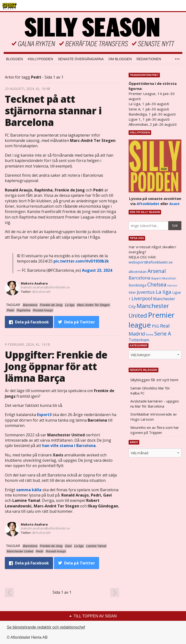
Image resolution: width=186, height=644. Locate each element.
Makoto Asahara (34, 283)
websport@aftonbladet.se (151, 262)
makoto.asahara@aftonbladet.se (45, 287)
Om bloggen (120, 59)
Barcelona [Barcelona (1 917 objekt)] (139, 278)
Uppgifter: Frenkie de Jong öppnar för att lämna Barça (56, 366)
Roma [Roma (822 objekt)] (150, 335)
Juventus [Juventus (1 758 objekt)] (146, 292)
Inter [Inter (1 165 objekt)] (132, 292)
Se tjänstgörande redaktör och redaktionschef (46, 627)
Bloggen (14, 59)
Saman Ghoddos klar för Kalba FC (150, 391)
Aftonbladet (148, 204)
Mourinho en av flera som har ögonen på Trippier (155, 430)
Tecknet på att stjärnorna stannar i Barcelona (53, 111)
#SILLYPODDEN (40, 59)
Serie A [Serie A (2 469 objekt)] (163, 333)
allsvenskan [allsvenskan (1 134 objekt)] (138, 272)
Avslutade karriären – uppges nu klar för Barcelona (155, 404)
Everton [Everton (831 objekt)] (172, 285)
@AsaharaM (41, 292)
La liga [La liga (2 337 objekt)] (163, 292)
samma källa (29, 490)
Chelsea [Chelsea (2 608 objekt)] (157, 284)
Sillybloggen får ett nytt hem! (154, 380)
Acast (174, 204)
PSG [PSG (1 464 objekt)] (155, 326)
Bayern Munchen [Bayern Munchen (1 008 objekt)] (164, 278)
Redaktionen (149, 59)
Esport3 (44, 415)
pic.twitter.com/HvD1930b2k (81, 261)
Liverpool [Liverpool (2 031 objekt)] (142, 298)
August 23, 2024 (97, 270)
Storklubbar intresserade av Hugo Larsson (154, 417)
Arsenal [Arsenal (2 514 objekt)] (157, 271)
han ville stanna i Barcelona (69, 446)
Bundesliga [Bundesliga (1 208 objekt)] (137, 285)
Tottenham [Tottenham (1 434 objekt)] (139, 340)
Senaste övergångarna (81, 59)
